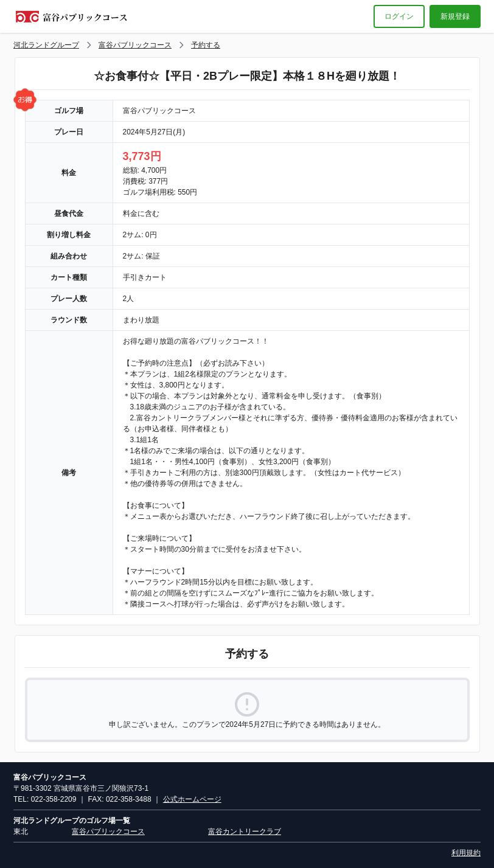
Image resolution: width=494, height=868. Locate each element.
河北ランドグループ (46, 45)
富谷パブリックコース (135, 45)
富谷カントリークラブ (245, 832)
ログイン (399, 16)
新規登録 (455, 16)
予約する (206, 45)
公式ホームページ (192, 799)
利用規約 (466, 853)
